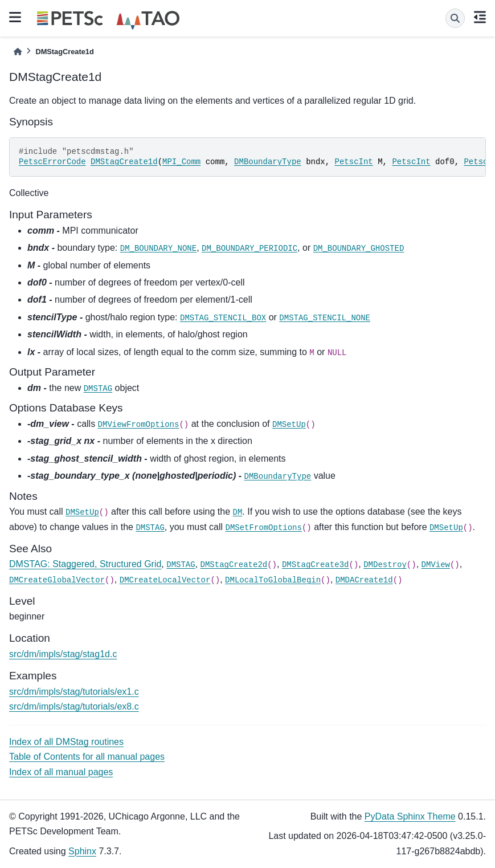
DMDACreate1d (364, 580)
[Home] (18, 52)
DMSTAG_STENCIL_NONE (325, 318)
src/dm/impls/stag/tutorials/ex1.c (74, 692)
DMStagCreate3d (316, 565)
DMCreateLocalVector (165, 580)
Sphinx (82, 851)
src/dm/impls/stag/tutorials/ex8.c (74, 706)
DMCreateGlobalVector (57, 580)
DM (238, 512)
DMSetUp (289, 425)
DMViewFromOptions (139, 425)
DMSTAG (98, 389)
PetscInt (354, 162)
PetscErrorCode (52, 162)
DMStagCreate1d (124, 162)
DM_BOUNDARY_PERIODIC (249, 248)
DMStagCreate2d (234, 565)
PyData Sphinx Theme (410, 816)
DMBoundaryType (268, 162)
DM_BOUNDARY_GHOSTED (359, 248)
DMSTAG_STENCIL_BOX (223, 318)
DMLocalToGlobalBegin (273, 580)
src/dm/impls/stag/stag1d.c (63, 654)
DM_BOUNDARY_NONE (158, 248)
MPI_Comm (181, 162)
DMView (436, 565)
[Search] (455, 18)
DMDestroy (385, 565)
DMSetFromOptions (264, 528)
